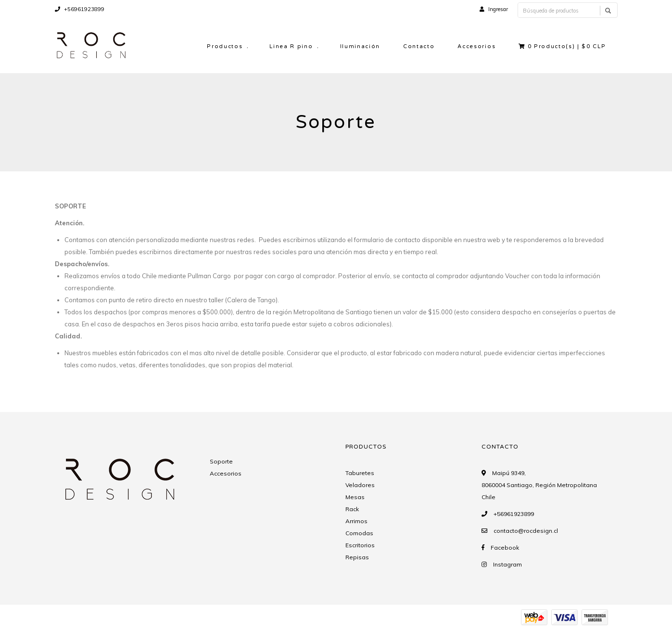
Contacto (419, 46)
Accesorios (476, 46)
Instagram (507, 564)
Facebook (505, 547)
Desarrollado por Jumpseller (155, 628)
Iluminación (360, 46)
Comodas (359, 533)
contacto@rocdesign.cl (526, 531)
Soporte (221, 461)
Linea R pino (291, 46)
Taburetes (360, 473)
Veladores (360, 485)
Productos (225, 46)
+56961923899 (80, 9)
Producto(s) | (562, 46)
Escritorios (360, 545)
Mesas (355, 497)
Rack (352, 509)
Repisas (357, 557)
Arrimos (356, 521)
